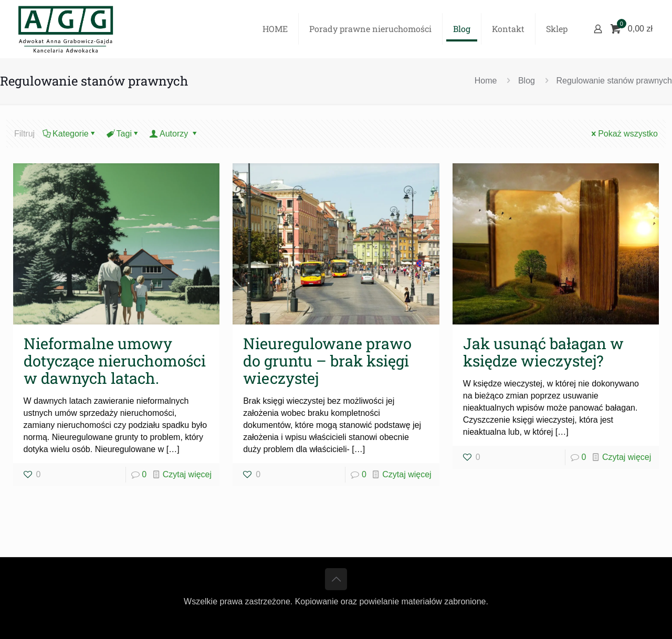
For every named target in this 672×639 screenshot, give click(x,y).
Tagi (123, 134)
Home (486, 81)
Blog (527, 81)
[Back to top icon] (336, 579)
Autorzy (174, 134)
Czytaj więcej (187, 474)
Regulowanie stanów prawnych (614, 81)
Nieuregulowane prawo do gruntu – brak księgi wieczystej (327, 361)
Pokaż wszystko (624, 134)
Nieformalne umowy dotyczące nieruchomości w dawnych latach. (115, 361)
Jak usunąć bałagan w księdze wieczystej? (543, 352)
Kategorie (70, 134)
